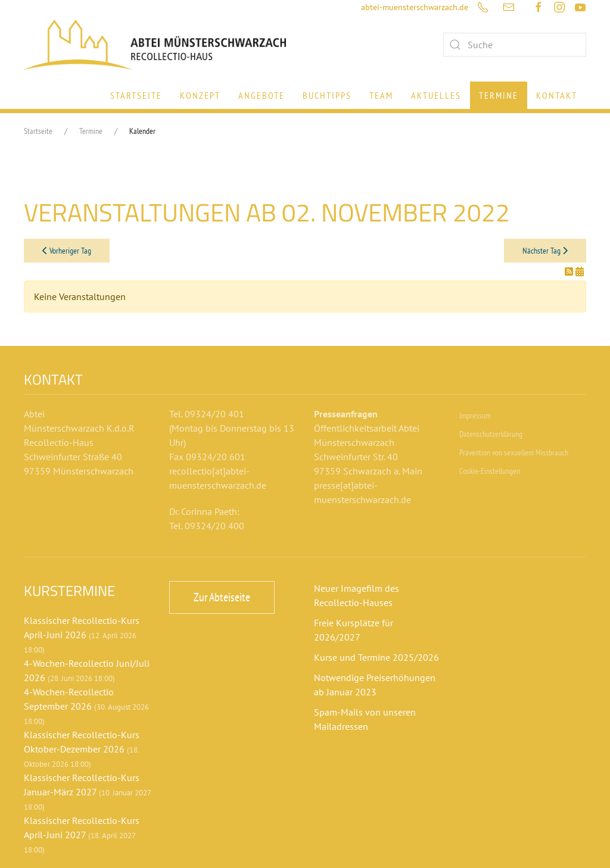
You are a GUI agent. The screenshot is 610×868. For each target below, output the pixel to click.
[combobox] (515, 45)
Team (381, 95)
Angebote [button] (262, 95)
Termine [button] (499, 95)
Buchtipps (327, 95)
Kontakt (557, 95)
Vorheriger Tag (67, 251)
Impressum (475, 416)
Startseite (136, 95)
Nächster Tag (545, 251)
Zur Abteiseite (222, 597)
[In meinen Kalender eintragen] (580, 271)
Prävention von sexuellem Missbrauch (514, 452)
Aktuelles (436, 95)
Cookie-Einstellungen (490, 471)
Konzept (200, 95)
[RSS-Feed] (570, 271)
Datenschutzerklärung (491, 434)
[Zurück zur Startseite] (155, 45)
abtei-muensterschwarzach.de (415, 7)
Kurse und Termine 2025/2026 (376, 657)
